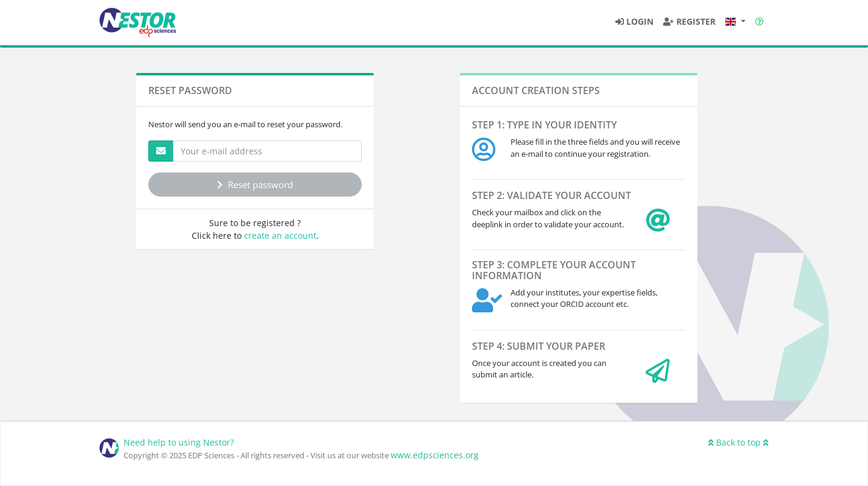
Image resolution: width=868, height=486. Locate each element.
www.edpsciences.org (435, 455)
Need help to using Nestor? (179, 442)
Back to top (738, 442)
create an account (280, 235)
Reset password (255, 185)
